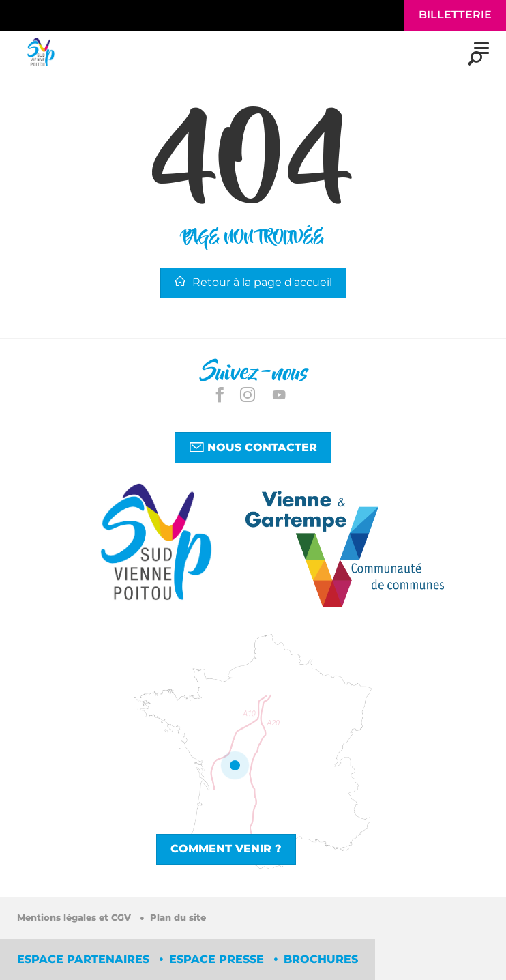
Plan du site (178, 918)
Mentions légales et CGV (75, 918)
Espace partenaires (85, 959)
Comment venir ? (226, 849)
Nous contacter (253, 447)
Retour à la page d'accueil (253, 282)
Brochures (321, 959)
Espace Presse (218, 959)
